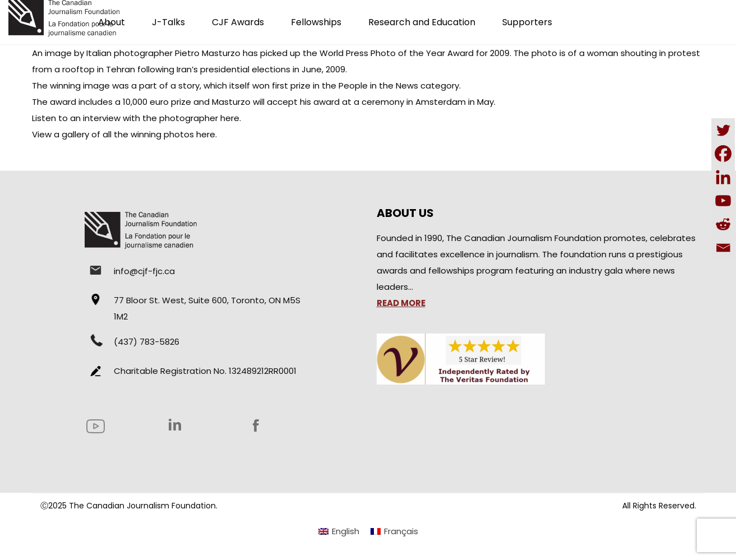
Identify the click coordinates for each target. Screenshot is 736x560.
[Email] (723, 248)
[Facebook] (723, 154)
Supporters (527, 22)
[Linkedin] (723, 177)
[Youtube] (723, 201)
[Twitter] (723, 130)
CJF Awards (238, 22)
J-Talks (168, 22)
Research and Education (422, 22)
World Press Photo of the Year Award (397, 53)
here (230, 118)
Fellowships (316, 22)
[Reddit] (723, 224)
